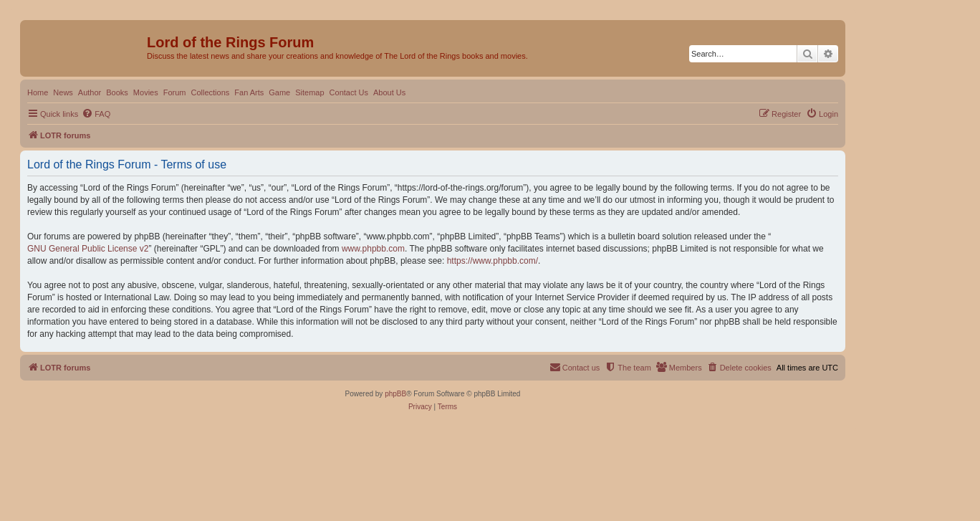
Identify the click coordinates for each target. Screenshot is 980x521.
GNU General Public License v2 (88, 249)
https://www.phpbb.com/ (493, 261)
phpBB (395, 394)
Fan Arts (249, 92)
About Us (389, 92)
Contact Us (349, 92)
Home (38, 92)
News (63, 92)
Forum (175, 92)
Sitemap (309, 92)
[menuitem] (96, 114)
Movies (146, 92)
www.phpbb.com (373, 249)
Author (90, 92)
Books (117, 92)
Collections (210, 92)
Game (279, 92)
